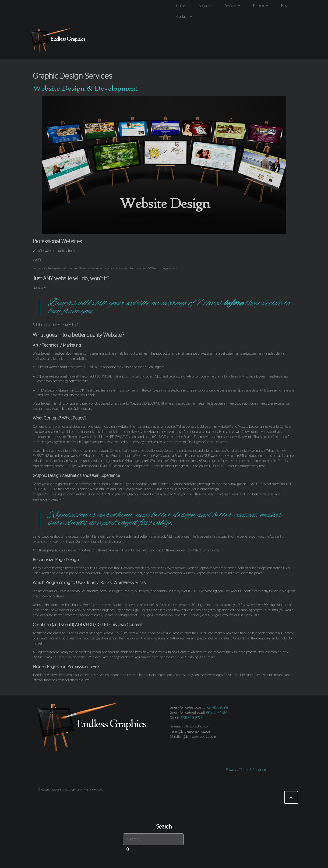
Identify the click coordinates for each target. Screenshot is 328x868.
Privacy (231, 770)
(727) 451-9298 (217, 707)
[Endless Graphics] (59, 40)
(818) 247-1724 (217, 712)
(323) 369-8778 (191, 718)
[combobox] (153, 839)
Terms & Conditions (254, 770)
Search (134, 849)
